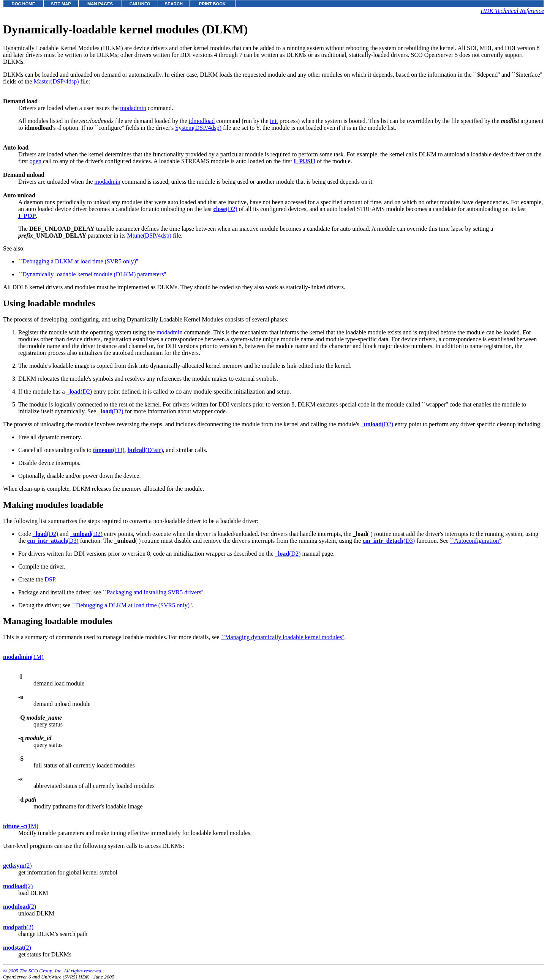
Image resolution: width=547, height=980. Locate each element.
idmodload (202, 121)
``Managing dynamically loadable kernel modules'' (283, 637)
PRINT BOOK (212, 4)
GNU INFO (140, 4)
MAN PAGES (100, 4)
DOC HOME (24, 4)
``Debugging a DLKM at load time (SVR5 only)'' (78, 261)
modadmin (133, 108)
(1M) (23, 657)
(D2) (225, 209)
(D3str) (145, 450)
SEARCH (174, 4)
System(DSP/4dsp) (198, 128)
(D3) (109, 450)
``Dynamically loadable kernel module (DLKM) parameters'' (92, 274)
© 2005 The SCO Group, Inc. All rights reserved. (53, 971)
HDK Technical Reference (512, 11)
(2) (17, 866)
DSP (50, 579)
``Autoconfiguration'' (476, 541)
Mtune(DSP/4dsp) (149, 236)
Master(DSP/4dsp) (56, 81)
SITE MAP (61, 4)
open (36, 161)
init (274, 121)
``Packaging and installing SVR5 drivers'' (153, 592)
